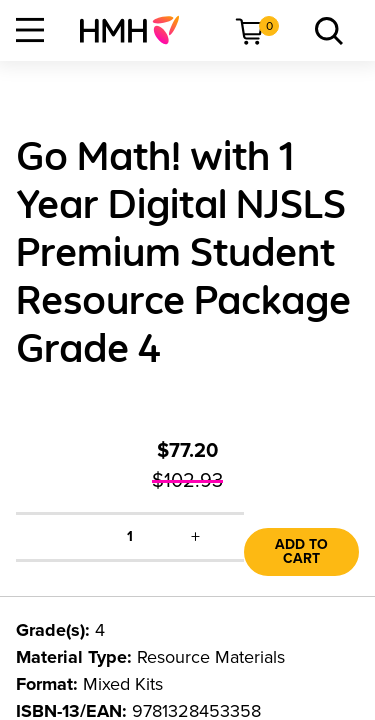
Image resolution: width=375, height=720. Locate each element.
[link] (137, 30)
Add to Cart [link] (301, 551)
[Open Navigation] (30, 30)
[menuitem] (137, 30)
